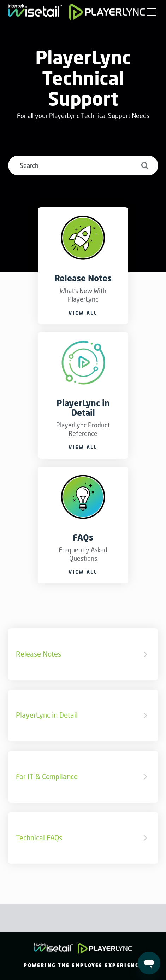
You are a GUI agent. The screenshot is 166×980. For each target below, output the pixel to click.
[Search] (83, 165)
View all (83, 313)
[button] (152, 12)
